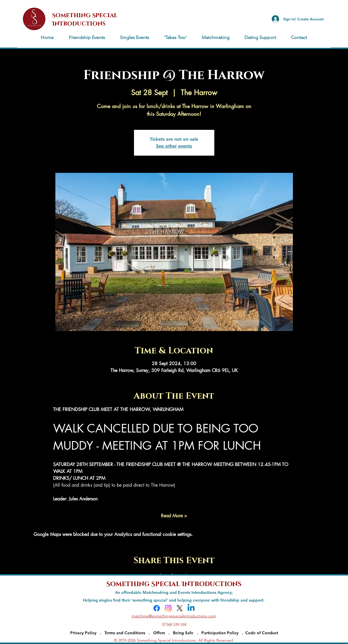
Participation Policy (222, 633)
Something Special (144, 584)
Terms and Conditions (125, 633)
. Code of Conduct (260, 633)
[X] (180, 608)
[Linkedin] (191, 608)
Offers (159, 633)
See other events (174, 146)
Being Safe (183, 633)
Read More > (174, 516)
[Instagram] (168, 608)
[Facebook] (157, 608)
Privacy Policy (83, 633)
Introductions (212, 584)
